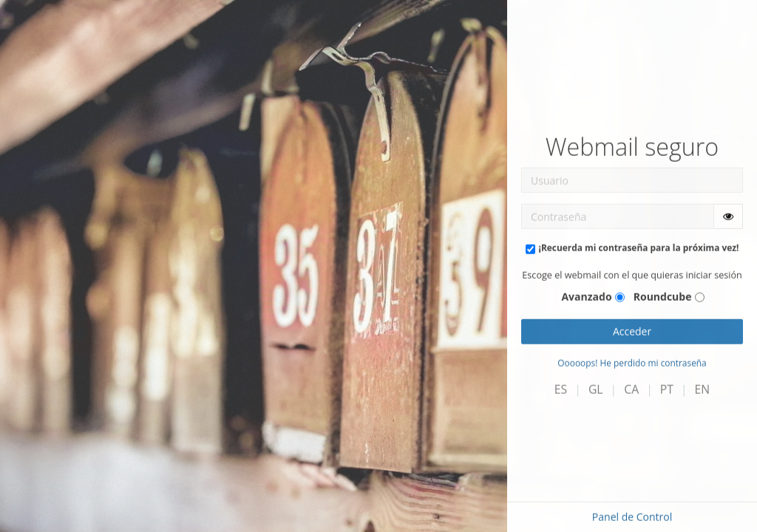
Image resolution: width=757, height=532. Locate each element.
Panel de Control (632, 517)
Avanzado (586, 297)
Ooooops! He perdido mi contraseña (632, 363)
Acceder (632, 331)
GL (596, 389)
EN (703, 389)
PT (667, 389)
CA (631, 389)
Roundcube (663, 297)
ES (561, 389)
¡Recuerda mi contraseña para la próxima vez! (639, 248)
